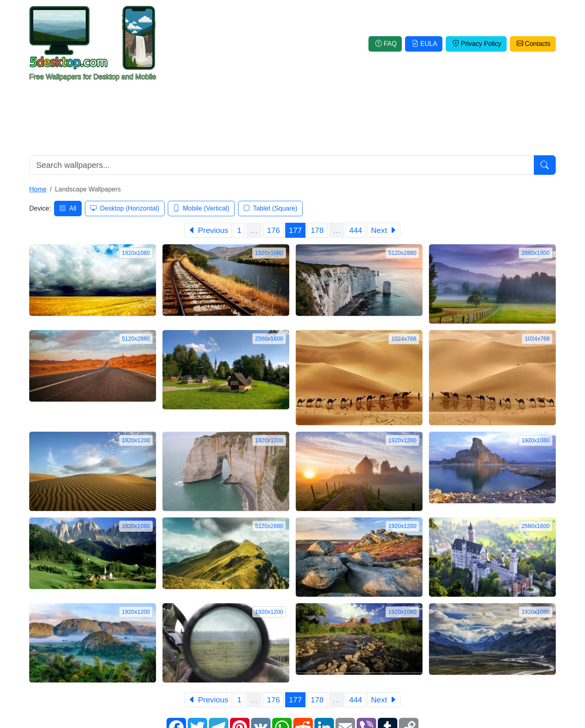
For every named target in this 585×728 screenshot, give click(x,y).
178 (317, 230)
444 (355, 230)
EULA (424, 44)
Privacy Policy (476, 44)
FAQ (385, 44)
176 (273, 230)
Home (38, 189)
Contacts (533, 44)
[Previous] (208, 230)
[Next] (384, 230)
